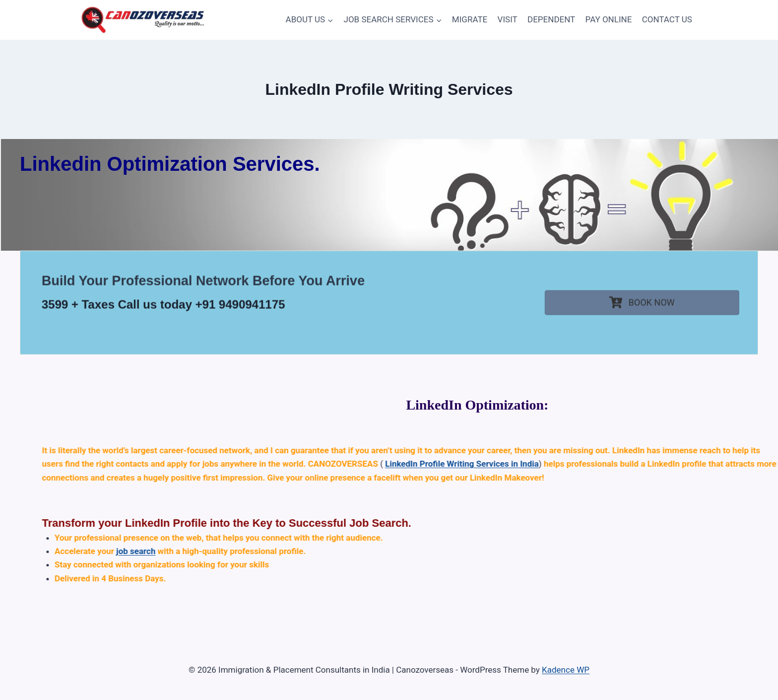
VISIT (508, 19)
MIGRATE (470, 19)
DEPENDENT (551, 19)
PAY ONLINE (609, 19)
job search (442, 551)
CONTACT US (667, 19)
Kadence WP (566, 670)
